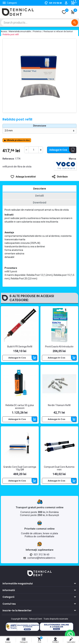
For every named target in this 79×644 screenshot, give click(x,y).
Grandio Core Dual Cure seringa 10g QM (20, 468)
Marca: (73, 159)
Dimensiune (40, 126)
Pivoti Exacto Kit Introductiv (59, 347)
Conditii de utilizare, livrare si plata (39, 533)
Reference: (9, 159)
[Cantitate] (34, 150)
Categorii (8, 597)
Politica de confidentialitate (39, 536)
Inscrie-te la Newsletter (17, 610)
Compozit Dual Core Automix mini (59, 468)
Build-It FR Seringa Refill (20, 347)
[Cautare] (39, 23)
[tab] (39, 189)
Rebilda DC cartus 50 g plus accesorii (20, 407)
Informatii (9, 590)
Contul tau (9, 604)
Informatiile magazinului (18, 584)
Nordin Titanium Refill (59, 405)
